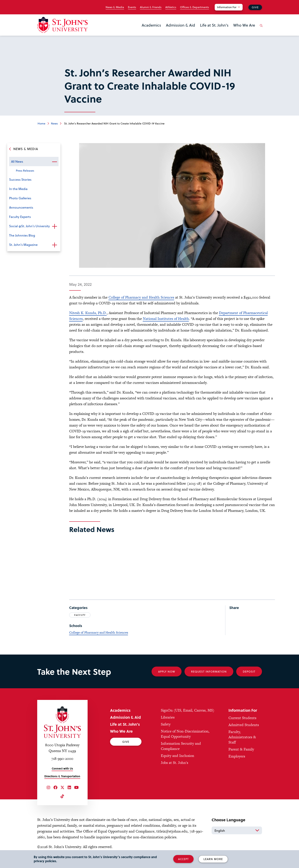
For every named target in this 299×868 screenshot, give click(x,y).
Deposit (249, 672)
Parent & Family (241, 749)
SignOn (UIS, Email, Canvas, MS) (188, 710)
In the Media (18, 189)
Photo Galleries (20, 198)
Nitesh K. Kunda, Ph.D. (88, 313)
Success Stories (20, 179)
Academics (151, 25)
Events (132, 7)
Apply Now (167, 672)
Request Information (209, 672)
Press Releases (25, 171)
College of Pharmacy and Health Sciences (141, 297)
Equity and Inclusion (178, 756)
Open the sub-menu (55, 162)
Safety (166, 724)
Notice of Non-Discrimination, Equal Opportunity (185, 734)
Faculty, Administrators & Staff (242, 737)
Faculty (80, 615)
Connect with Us (62, 768)
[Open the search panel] (261, 29)
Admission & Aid (181, 25)
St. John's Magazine (23, 245)
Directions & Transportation (62, 776)
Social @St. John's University (29, 226)
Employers (237, 756)
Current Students (242, 718)
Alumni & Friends (151, 7)
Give (255, 7)
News (54, 123)
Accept (183, 859)
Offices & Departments (194, 7)
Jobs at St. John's (174, 763)
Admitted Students (244, 725)
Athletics (171, 7)
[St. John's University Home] (62, 25)
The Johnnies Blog (22, 235)
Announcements (21, 207)
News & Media (115, 7)
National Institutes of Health (166, 319)
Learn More (213, 859)
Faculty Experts (20, 217)
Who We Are (244, 25)
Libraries (168, 717)
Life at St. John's (214, 25)
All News (17, 161)
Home (41, 123)
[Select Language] (237, 830)
